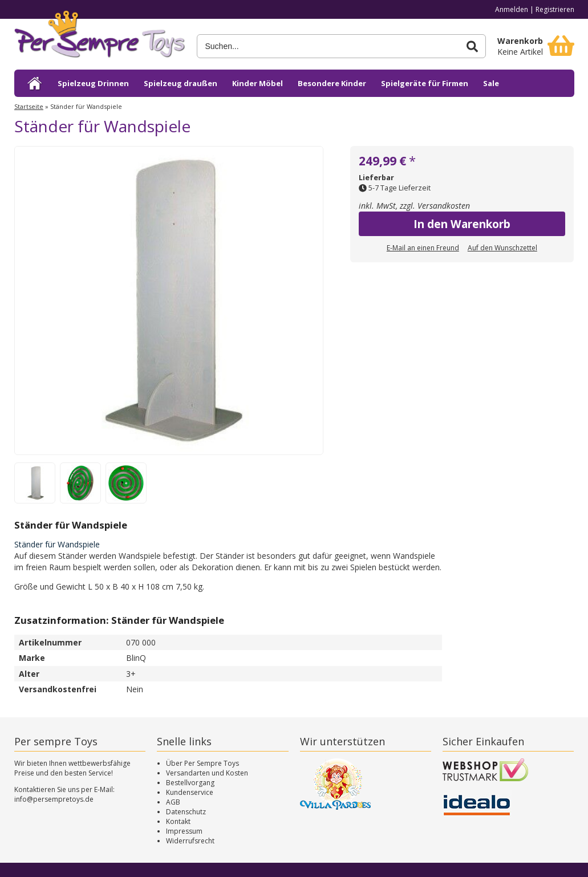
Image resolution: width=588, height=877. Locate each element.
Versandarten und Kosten (207, 773)
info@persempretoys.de (54, 799)
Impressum (184, 831)
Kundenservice (190, 792)
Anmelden (512, 9)
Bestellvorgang (190, 783)
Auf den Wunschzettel (502, 248)
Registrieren (555, 9)
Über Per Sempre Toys (202, 763)
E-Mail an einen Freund (423, 248)
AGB (173, 802)
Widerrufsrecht (190, 841)
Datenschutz (186, 812)
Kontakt (178, 821)
